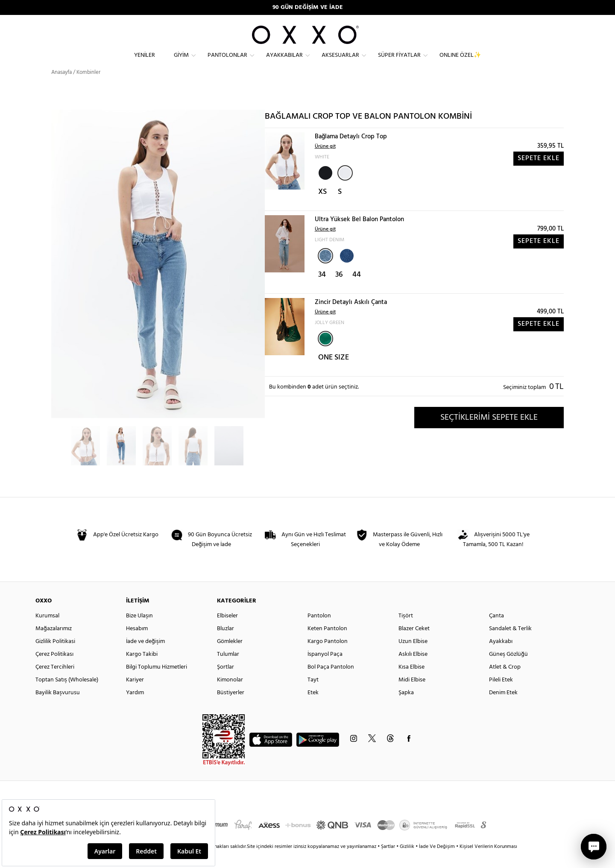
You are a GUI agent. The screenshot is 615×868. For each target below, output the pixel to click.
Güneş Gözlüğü (508, 669)
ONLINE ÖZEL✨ (460, 62)
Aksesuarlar (340, 62)
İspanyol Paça (325, 669)
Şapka (406, 708)
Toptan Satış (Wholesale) (67, 695)
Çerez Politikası (54, 669)
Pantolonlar (227, 62)
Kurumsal (47, 631)
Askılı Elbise (413, 669)
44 (357, 290)
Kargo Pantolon (328, 656)
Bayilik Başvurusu (58, 708)
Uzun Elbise (413, 656)
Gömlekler (230, 656)
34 (322, 290)
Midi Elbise (412, 695)
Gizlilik (408, 862)
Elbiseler (227, 631)
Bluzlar (225, 644)
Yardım (135, 708)
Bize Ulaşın (139, 631)
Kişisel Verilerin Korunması (488, 862)
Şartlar (389, 862)
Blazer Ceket (414, 644)
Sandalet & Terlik (510, 644)
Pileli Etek (501, 695)
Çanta (496, 631)
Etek (313, 708)
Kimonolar (230, 695)
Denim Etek (503, 708)
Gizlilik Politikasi (55, 656)
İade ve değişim (145, 656)
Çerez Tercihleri (55, 682)
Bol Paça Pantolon (331, 682)
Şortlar (225, 682)
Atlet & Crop (505, 682)
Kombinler (88, 87)
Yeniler (145, 62)
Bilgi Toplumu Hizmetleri (157, 682)
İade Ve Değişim (437, 862)
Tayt (313, 695)
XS (322, 207)
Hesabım (137, 644)
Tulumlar (228, 669)
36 (339, 290)
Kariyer (135, 695)
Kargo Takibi (142, 669)
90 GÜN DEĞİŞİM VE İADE (308, 7)
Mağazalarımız (54, 644)
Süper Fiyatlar (399, 62)
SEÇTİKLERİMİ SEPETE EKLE (489, 433)
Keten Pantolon (327, 644)
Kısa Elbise (411, 682)
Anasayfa (61, 87)
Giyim (181, 62)
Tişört (406, 631)
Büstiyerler (231, 708)
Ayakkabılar (284, 62)
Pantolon (319, 631)
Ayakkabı (501, 656)
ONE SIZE (334, 373)
